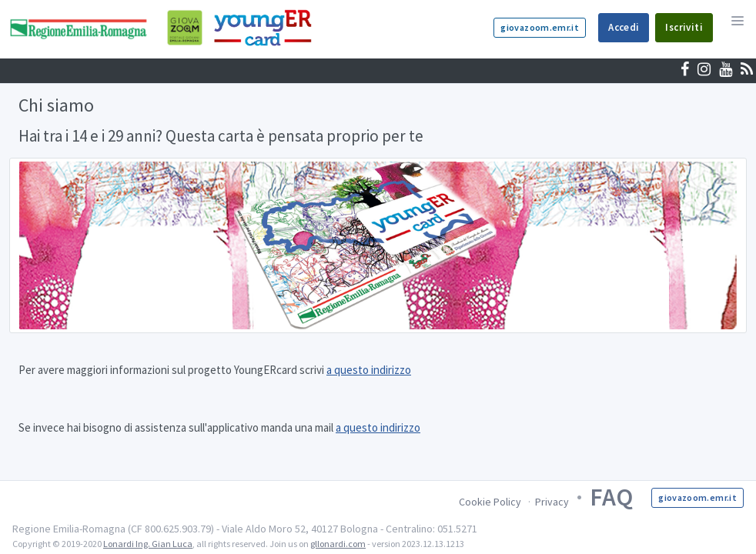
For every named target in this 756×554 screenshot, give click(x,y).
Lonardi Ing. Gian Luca (148, 544)
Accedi (624, 27)
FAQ (611, 497)
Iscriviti (684, 27)
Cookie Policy (490, 502)
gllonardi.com (338, 544)
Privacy (552, 502)
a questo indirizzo (369, 370)
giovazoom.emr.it (540, 27)
